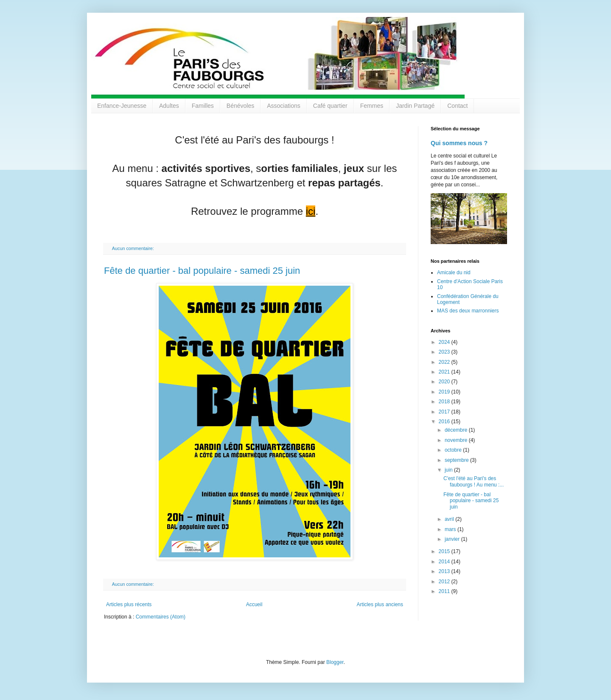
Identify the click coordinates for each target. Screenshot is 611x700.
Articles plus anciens (380, 604)
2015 (445, 551)
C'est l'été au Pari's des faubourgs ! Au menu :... (474, 481)
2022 (445, 362)
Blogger (335, 662)
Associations (284, 106)
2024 (445, 342)
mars (451, 529)
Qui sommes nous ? (459, 143)
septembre (457, 460)
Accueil (254, 604)
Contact (457, 106)
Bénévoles (240, 106)
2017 (445, 412)
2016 (445, 422)
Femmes (372, 106)
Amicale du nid (454, 273)
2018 (445, 402)
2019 (445, 392)
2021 (445, 372)
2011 (445, 591)
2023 (445, 352)
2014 (445, 562)
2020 (445, 382)
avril (450, 519)
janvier (453, 539)
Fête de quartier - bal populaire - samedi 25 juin (202, 271)
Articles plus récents (129, 604)
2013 (445, 571)
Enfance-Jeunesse (122, 106)
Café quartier (330, 106)
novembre (457, 440)
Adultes (169, 106)
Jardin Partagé (415, 106)
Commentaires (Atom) (161, 617)
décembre (457, 430)
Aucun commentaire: (134, 248)
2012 (445, 582)
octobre (454, 450)
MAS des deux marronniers (468, 311)
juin (449, 470)
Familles (203, 106)
